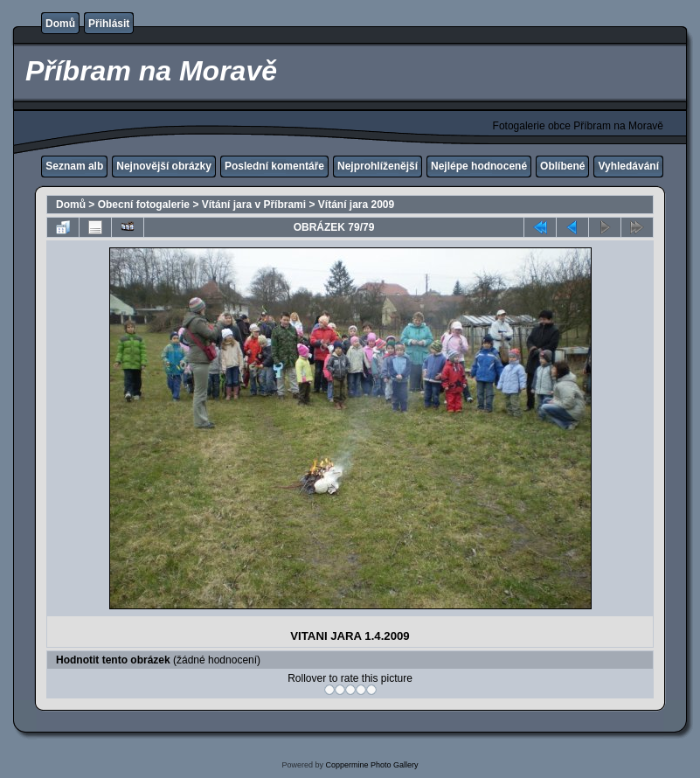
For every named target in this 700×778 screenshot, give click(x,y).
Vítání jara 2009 (356, 205)
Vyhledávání (628, 166)
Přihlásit (109, 24)
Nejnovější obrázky (164, 166)
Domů (60, 24)
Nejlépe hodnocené (479, 166)
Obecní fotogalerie (144, 205)
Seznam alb (74, 166)
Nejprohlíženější (378, 166)
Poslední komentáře (274, 166)
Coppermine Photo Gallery (371, 765)
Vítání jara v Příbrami (254, 205)
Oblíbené (562, 166)
